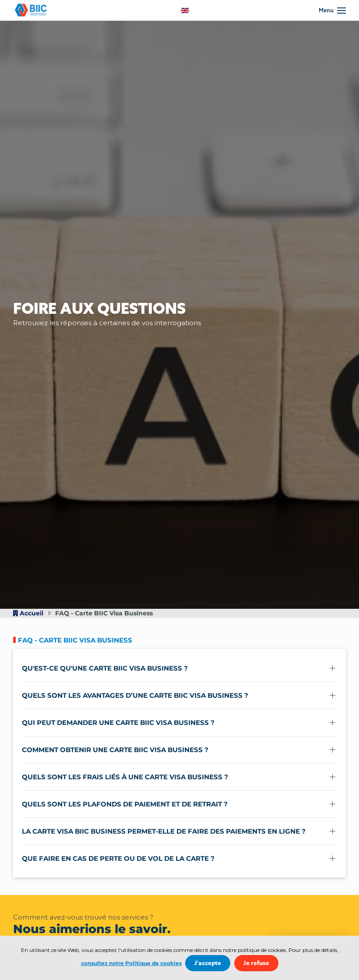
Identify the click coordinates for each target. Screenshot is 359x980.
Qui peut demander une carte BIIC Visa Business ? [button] (118, 723)
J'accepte (208, 963)
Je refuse (256, 963)
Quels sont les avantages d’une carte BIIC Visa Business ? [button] (135, 695)
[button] (332, 11)
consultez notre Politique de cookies (131, 963)
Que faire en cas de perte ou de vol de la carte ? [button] (118, 858)
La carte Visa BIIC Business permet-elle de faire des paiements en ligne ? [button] (164, 831)
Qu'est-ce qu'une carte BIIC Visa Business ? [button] (105, 668)
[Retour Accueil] (33, 10)
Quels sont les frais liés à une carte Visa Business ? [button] (125, 777)
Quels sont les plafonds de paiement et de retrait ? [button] (125, 804)
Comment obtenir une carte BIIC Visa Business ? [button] (115, 750)
